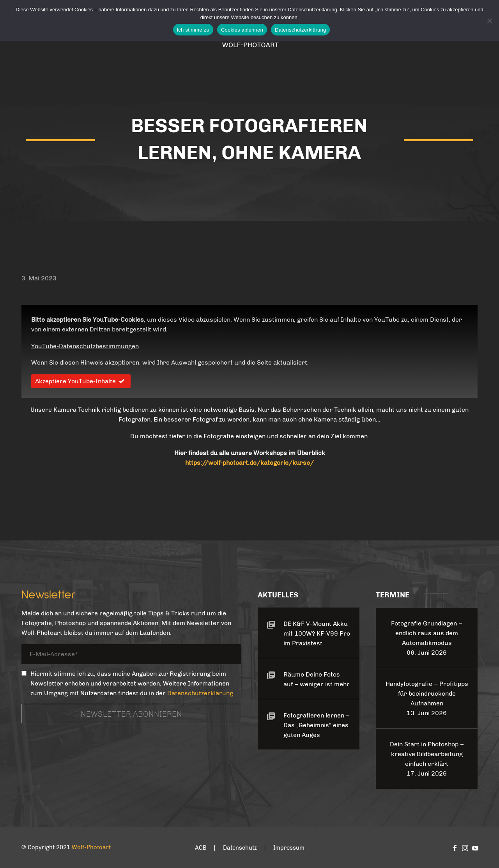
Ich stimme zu (193, 30)
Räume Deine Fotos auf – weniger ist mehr (317, 679)
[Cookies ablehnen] (489, 21)
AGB (201, 848)
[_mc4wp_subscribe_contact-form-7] (24, 673)
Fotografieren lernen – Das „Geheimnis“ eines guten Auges (317, 725)
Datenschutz (240, 848)
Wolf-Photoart (91, 847)
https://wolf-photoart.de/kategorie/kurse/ (249, 463)
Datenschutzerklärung (200, 693)
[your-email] (131, 656)
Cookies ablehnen (242, 30)
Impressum (289, 848)
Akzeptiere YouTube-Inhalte (81, 381)
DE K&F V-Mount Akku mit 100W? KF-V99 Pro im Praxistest (317, 633)
